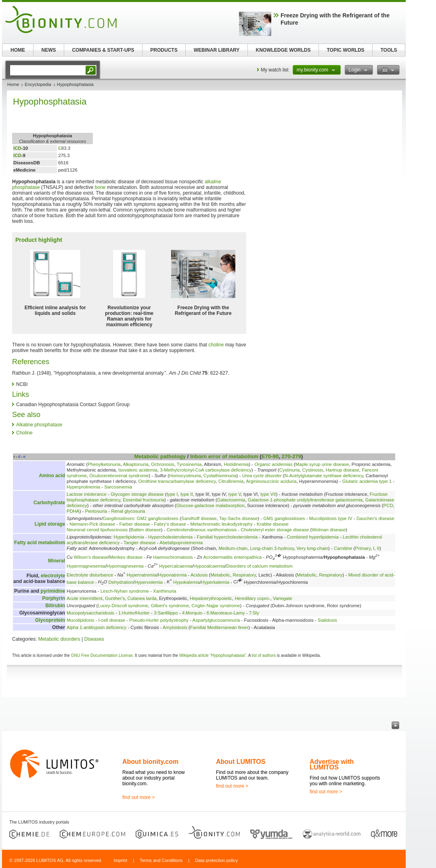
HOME (18, 50)
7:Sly (254, 613)
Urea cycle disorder (262, 476)
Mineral (57, 561)
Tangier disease (140, 543)
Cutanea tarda (142, 598)
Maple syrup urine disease (322, 464)
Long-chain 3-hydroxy (272, 548)
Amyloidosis (175, 627)
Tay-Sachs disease (239, 518)
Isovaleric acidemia (138, 470)
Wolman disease (329, 530)
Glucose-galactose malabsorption (211, 505)
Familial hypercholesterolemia (227, 537)
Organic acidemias (273, 464)
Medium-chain (233, 548)
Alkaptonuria (135, 464)
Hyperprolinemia (83, 487)
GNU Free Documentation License (102, 655)
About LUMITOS (241, 762)
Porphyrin (53, 598)
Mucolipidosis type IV (331, 518)
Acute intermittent (85, 598)
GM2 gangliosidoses (158, 518)
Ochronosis (163, 464)
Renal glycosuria (128, 511)
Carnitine (343, 548)
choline (216, 345)
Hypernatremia (142, 575)
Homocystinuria (185, 476)
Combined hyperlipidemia (313, 537)
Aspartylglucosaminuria (216, 620)
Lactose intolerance (87, 494)
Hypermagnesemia (86, 566)
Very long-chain (312, 548)
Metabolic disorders (59, 639)
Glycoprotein (50, 620)
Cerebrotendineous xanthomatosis (202, 530)
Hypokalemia (187, 582)
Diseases (94, 639)
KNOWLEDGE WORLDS (283, 50)
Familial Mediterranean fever (219, 627)
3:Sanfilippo (166, 613)
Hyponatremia (173, 575)
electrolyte (53, 576)
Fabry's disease (170, 524)
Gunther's (115, 598)
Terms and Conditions (161, 860)
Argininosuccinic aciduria (271, 481)
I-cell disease (112, 620)
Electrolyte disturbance (90, 575)
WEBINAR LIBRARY (217, 50)
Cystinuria (290, 470)
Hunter (143, 613)
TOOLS (389, 50)
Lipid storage (50, 524)
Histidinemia (236, 464)
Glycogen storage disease (137, 494)
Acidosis (199, 575)
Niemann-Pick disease (92, 524)
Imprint (120, 860)
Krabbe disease (273, 524)
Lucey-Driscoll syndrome (123, 606)
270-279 (291, 456)
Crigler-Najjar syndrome (216, 606)
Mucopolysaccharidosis (90, 613)
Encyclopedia (38, 84)
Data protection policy (216, 860)
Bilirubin (55, 606)
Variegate (283, 598)
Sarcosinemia (118, 487)
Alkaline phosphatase (39, 425)
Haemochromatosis (173, 557)
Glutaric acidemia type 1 (367, 481)
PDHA (73, 511)
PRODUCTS (164, 50)
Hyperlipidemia (129, 537)
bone (100, 187)
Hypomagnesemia (125, 566)
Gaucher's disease (375, 518)
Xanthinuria (165, 591)
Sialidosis (327, 620)
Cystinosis (313, 470)
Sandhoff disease (199, 518)
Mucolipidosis (80, 620)
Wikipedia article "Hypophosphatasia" (213, 655)
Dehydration (121, 582)
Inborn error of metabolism (224, 456)
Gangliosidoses (118, 518)
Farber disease (134, 524)
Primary (363, 548)
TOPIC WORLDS (345, 50)
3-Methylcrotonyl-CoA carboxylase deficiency (206, 470)
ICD (17, 148)
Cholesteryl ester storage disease (275, 530)
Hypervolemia (149, 582)
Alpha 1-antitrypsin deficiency (96, 627)
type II (187, 494)
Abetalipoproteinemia (181, 543)
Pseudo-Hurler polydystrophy (159, 620)
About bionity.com (150, 762)
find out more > (138, 797)
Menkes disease (126, 557)
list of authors (264, 655)
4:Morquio (192, 613)
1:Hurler (127, 613)
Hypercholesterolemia (170, 537)
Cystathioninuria (220, 476)
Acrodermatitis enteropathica (232, 557)
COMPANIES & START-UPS (103, 50)
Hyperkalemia (215, 582)
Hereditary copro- (252, 598)
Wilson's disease (91, 557)
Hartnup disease (343, 470)
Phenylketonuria (104, 464)
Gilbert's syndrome (170, 606)
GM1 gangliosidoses (284, 518)
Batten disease (146, 530)
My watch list (275, 70)
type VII (268, 494)
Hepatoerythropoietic (211, 598)
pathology (173, 456)
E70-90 (270, 456)
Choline (24, 433)
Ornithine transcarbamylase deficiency (177, 481)
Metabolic (147, 456)
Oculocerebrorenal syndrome (119, 476)
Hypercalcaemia (176, 566)
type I (172, 494)
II (378, 548)
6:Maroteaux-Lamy (225, 613)
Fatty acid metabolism (40, 543)
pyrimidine (53, 591)
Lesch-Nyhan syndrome (125, 591)
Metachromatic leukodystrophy (221, 524)
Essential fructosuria (144, 500)
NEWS (49, 50)
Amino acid (52, 476)
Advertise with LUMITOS (332, 764)
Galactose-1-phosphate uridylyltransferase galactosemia (305, 500)
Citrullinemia (231, 481)
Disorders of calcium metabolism (259, 566)
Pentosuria (96, 511)
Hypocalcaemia (209, 566)
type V (235, 494)
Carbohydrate (49, 503)
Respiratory (244, 575)
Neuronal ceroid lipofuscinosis (97, 530)
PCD (388, 505)
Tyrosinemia (189, 464)
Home (13, 84)
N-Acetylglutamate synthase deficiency (324, 476)
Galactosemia (231, 500)
